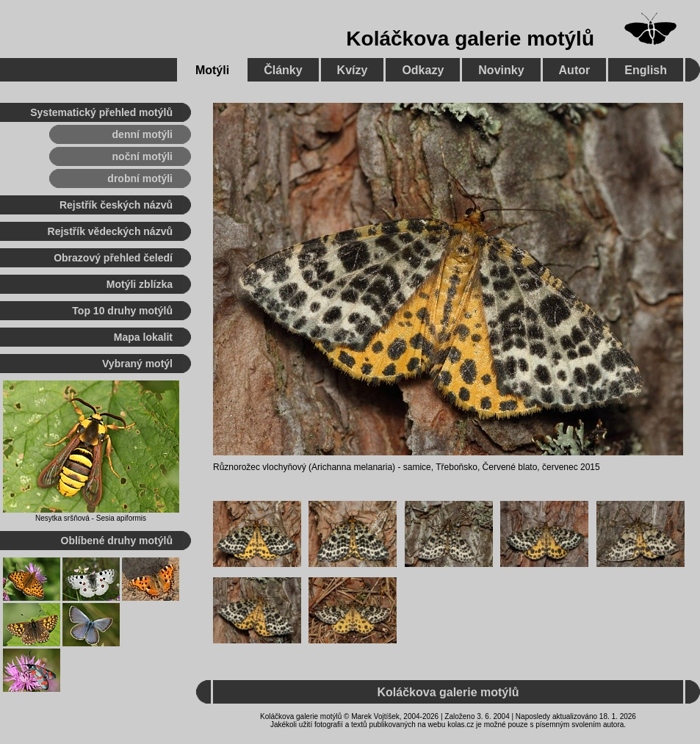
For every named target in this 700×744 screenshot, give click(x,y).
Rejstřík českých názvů (116, 205)
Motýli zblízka (140, 284)
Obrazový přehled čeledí (113, 258)
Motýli (212, 70)
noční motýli (142, 156)
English (646, 70)
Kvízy (353, 70)
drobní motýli (140, 178)
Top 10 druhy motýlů (122, 311)
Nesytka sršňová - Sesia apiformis (91, 518)
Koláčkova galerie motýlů (470, 39)
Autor (575, 70)
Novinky (501, 70)
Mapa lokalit (143, 337)
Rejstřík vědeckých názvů (110, 231)
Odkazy (423, 70)
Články (283, 70)
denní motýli (142, 134)
